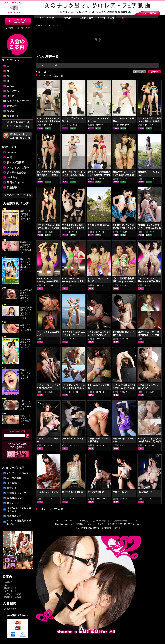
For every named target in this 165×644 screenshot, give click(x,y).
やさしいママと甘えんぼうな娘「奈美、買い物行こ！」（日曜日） (149, 441)
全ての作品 (18, 122)
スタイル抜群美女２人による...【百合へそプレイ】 (26, 345)
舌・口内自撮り (15, 478)
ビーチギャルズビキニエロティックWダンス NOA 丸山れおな (74, 335)
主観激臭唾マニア (17, 493)
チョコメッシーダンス (47, 492)
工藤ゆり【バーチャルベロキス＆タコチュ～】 (25, 376)
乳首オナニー (14, 488)
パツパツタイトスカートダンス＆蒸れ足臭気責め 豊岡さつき (48, 121)
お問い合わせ (99, 521)
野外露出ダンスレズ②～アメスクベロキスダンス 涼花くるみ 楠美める (124, 228)
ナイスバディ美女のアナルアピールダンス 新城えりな (124, 388)
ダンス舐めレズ (145, 492)
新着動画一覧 (10, 588)
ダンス (11, 111)
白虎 (9, 157)
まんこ (11, 86)
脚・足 (11, 96)
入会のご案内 (10, 609)
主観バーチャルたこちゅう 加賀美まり (26, 420)
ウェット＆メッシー (18, 101)
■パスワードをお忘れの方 (18, 28)
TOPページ (41, 25)
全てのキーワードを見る (18, 195)
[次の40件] (58, 76)
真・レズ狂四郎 (15, 162)
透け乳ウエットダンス (73, 492)
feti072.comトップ (66, 521)
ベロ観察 (12, 483)
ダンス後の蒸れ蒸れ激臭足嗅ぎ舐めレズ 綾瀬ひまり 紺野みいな (48, 175)
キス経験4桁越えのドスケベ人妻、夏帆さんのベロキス (26, 295)
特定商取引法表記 (12, 597)
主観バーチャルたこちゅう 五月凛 (26, 327)
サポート (8, 585)
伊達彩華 (12, 188)
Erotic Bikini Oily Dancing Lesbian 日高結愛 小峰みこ (48, 281)
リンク (136, 521)
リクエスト (13, 116)
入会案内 (8, 582)
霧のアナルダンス (96, 492)
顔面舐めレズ (14, 498)
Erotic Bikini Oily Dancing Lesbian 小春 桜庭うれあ (73, 281)
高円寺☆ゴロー (15, 182)
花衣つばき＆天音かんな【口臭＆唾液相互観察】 (25, 265)
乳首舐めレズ (14, 516)
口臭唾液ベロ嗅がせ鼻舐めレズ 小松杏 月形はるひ (26, 247)
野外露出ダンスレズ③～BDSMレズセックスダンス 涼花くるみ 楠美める (74, 228)
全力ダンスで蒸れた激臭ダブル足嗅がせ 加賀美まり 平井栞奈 (149, 121)
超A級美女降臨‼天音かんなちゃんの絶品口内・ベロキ (26, 313)
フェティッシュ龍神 (18, 167)
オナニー (12, 106)
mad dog (12, 177)
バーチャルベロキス (18, 473)
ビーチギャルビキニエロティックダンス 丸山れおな (74, 388)
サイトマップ (10, 591)
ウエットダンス (120, 492)
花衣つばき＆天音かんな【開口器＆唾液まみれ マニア (25, 216)
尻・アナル (13, 91)
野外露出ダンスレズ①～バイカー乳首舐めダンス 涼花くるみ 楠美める (149, 228)
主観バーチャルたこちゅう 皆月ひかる (26, 405)
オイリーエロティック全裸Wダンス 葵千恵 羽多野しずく (149, 281)
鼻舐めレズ (13, 503)
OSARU (11, 152)
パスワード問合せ (12, 594)
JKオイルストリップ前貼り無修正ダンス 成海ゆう (149, 335)
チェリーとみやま (17, 172)
